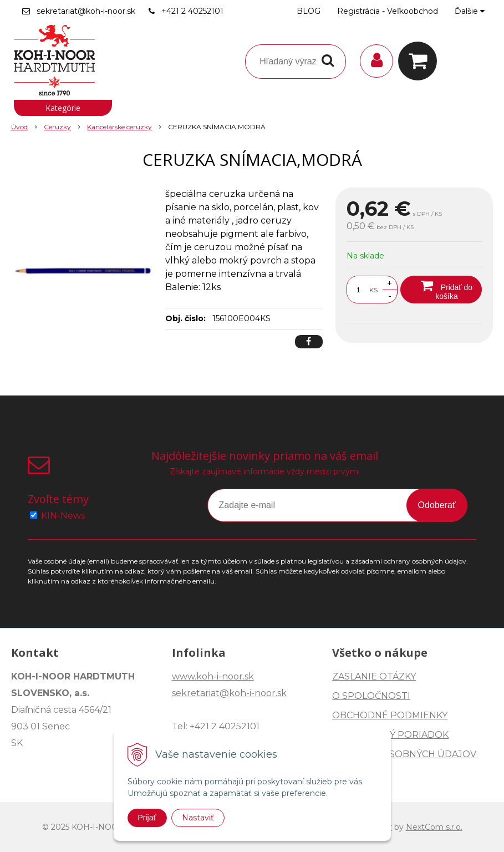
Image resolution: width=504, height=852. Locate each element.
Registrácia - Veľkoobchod (388, 11)
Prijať (147, 818)
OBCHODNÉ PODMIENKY (390, 715)
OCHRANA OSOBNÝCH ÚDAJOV (404, 754)
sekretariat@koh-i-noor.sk (86, 11)
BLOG (309, 11)
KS (373, 290)
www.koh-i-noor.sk (213, 676)
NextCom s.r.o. (434, 827)
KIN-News (63, 516)
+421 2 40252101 (192, 11)
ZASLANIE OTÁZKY (374, 676)
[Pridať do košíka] (441, 290)
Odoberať (437, 505)
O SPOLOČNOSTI (371, 696)
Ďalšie (470, 11)
